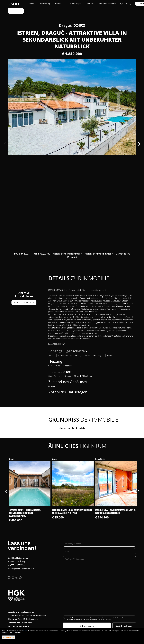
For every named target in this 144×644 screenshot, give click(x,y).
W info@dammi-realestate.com (21, 569)
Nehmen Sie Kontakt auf (24, 303)
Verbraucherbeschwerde (19, 626)
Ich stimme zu (9, 637)
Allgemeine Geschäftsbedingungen (23, 619)
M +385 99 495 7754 (16, 565)
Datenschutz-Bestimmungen (20, 623)
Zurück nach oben (124, 626)
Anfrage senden (87, 626)
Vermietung (45, 4)
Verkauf (32, 4)
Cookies (25, 631)
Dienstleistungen (74, 4)
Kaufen (58, 4)
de (126, 4)
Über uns (89, 4)
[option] (72, 107)
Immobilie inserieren (107, 4)
